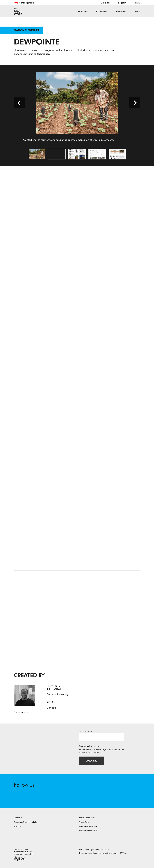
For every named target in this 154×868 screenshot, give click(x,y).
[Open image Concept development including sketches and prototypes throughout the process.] (97, 154)
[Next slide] (135, 103)
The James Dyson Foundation (26, 822)
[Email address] (102, 737)
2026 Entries (101, 12)
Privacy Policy (84, 822)
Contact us (105, 3)
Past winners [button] (121, 12)
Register (122, 3)
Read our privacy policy (89, 746)
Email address (85, 731)
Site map (18, 826)
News (137, 12)
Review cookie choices (88, 830)
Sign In (137, 3)
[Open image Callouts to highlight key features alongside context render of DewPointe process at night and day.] (77, 154)
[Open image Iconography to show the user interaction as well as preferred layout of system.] (117, 154)
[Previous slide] (19, 103)
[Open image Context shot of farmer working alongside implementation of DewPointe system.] (37, 154)
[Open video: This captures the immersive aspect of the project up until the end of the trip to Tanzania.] (57, 154)
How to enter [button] (82, 12)
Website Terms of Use (88, 826)
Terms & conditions (87, 818)
